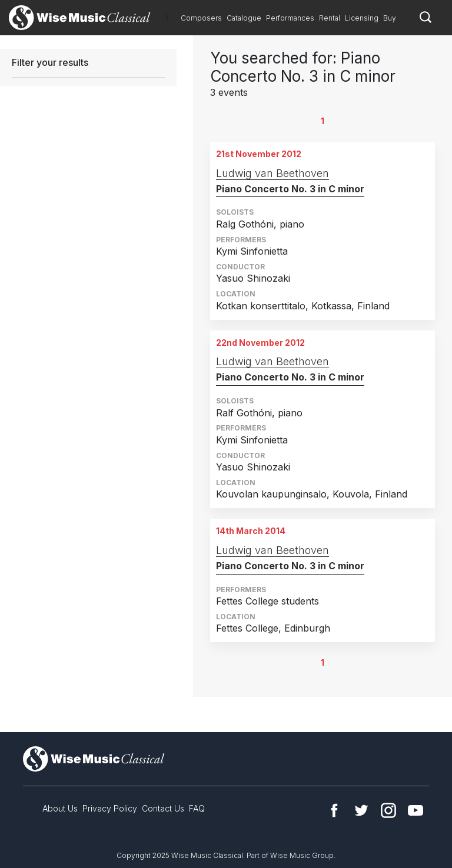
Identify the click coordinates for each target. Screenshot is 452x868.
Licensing (362, 18)
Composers (201, 18)
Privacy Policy (110, 808)
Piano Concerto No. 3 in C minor (290, 189)
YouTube (416, 810)
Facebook (334, 810)
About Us (60, 808)
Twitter (361, 810)
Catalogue (244, 18)
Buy (390, 18)
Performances (290, 18)
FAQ (197, 808)
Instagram (388, 810)
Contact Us (163, 808)
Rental (330, 18)
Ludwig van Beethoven (272, 173)
